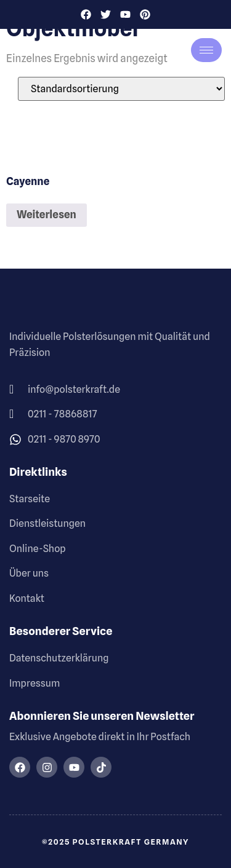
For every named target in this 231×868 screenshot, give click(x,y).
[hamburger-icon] (206, 50)
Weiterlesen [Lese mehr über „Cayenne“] (47, 215)
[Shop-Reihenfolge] (121, 89)
